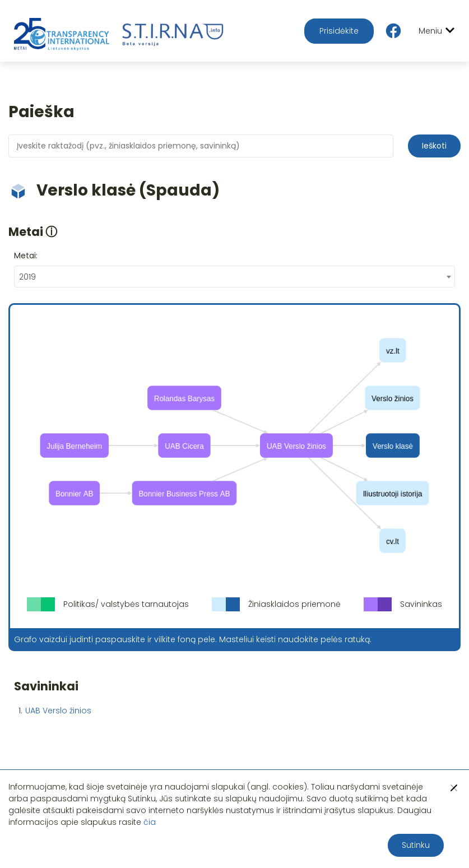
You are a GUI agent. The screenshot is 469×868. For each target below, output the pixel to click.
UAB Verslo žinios (58, 711)
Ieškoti (434, 146)
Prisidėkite (339, 31)
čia (150, 822)
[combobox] (234, 277)
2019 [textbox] (27, 277)
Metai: (26, 256)
